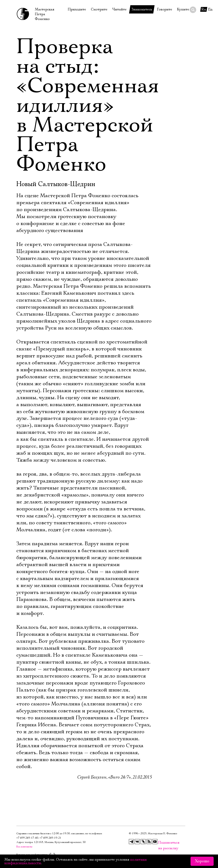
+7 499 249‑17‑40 (27, 838)
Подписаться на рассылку (161, 843)
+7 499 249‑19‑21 (50, 838)
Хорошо (202, 861)
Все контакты (24, 847)
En (210, 9)
